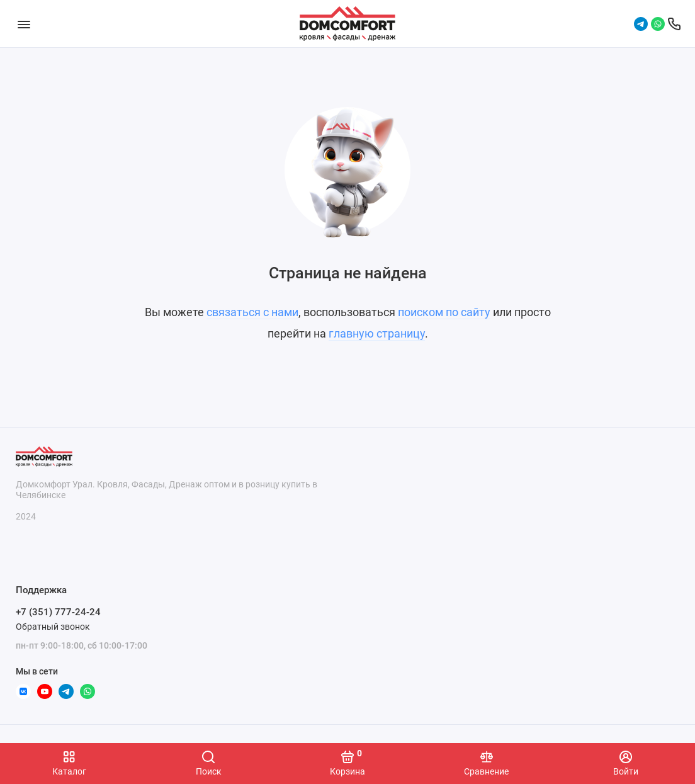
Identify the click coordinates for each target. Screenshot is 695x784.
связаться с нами (252, 312)
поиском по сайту (444, 312)
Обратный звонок (53, 627)
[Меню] (24, 24)
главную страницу (377, 333)
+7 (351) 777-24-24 (58, 612)
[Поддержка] (674, 24)
